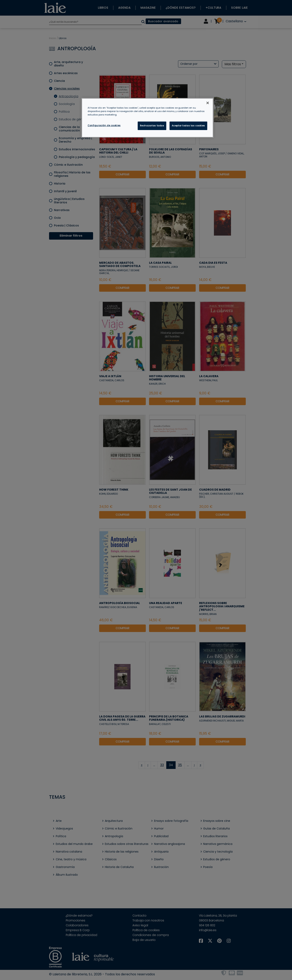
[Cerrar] (208, 103)
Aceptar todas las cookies (188, 126)
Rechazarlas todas (152, 126)
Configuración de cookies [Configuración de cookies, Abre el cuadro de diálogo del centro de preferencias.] (104, 125)
